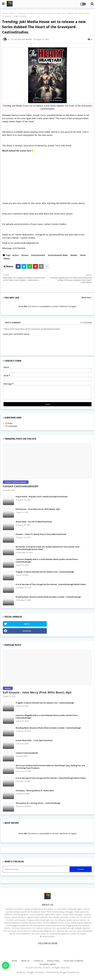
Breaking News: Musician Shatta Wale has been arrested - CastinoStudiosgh (48, 597)
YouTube (70, 624)
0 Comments (86, 322)
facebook (27, 631)
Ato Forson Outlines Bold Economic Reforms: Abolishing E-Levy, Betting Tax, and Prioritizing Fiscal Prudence (50, 767)
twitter (27, 624)
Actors (16, 255)
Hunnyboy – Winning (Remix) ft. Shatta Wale (35, 791)
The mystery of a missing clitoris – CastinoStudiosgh (38, 803)
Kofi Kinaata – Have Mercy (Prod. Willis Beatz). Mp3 (38, 509)
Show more (86, 297)
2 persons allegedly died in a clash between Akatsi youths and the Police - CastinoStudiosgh (47, 560)
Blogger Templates (36, 972)
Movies (74, 255)
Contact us (38, 961)
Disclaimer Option (48, 964)
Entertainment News (58, 255)
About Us (25, 961)
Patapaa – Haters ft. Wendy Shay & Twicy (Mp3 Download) (41, 534)
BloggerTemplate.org (69, 972)
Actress (25, 255)
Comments (11, 426)
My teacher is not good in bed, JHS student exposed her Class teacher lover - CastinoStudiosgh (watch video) (48, 548)
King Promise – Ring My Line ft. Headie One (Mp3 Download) (42, 497)
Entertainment (38, 255)
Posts (9, 423)
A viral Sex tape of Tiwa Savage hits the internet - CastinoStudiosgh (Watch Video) (51, 584)
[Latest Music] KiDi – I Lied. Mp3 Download (34, 740)
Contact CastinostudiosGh (21, 486)
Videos (12, 13)
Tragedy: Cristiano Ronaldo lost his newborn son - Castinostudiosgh (45, 572)
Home (5, 13)
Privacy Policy (53, 961)
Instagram (70, 631)
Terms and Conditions (73, 961)
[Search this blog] (36, 869)
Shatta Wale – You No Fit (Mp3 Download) (34, 522)
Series (83, 255)
